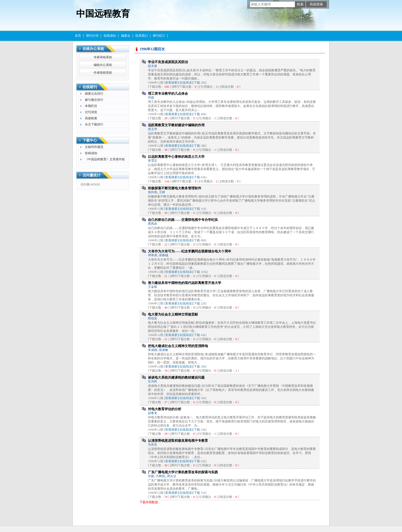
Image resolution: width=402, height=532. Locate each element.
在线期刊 (90, 87)
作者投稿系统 (103, 73)
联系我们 (142, 36)
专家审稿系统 (103, 57)
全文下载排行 (94, 124)
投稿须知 (110, 36)
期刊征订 (159, 36)
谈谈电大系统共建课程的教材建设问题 (176, 377)
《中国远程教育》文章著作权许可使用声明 (105, 160)
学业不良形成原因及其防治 (168, 62)
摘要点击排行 (94, 94)
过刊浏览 (91, 112)
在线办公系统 (93, 49)
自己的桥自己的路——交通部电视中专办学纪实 (183, 220)
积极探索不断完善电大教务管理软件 (175, 188)
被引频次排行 (94, 100)
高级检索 (91, 118)
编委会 (126, 36)
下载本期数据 (149, 502)
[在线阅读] (186, 83)
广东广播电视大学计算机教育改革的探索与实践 (183, 472)
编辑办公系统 (103, 65)
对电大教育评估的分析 (165, 409)
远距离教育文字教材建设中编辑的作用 (176, 125)
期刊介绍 (92, 36)
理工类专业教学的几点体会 (168, 93)
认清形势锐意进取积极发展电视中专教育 (178, 441)
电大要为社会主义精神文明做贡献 (173, 314)
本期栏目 (91, 106)
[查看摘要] (171, 83)
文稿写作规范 (94, 147)
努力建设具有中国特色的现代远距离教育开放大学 (185, 283)
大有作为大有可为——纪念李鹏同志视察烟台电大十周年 (190, 251)
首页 (78, 36)
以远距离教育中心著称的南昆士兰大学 (176, 157)
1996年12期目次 (152, 49)
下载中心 (90, 140)
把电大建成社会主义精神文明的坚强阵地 (178, 346)
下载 (197, 83)
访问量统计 (92, 175)
